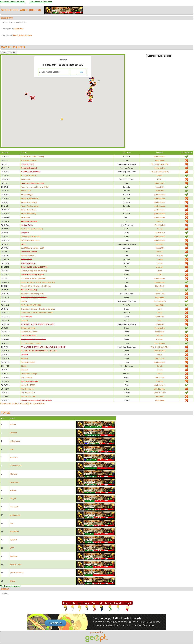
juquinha (160, 381)
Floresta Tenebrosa (28, 256)
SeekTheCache (160, 351)
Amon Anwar (26, 179)
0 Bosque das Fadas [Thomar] (32, 157)
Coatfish (160, 259)
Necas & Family (160, 393)
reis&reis (13, 490)
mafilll (12, 449)
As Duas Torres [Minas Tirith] (32, 229)
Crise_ (160, 179)
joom (160, 309)
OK (81, 72)
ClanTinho (13, 433)
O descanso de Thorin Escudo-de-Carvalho (37, 313)
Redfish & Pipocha (17, 573)
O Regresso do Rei (28, 328)
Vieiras (160, 370)
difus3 (35, 10)
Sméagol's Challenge (29, 374)
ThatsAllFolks (160, 233)
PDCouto (160, 339)
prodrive (13, 425)
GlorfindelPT (160, 183)
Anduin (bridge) (27, 195)
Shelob (24, 366)
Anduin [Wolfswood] (29, 214)
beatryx (160, 176)
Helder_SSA (14, 507)
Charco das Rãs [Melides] (31, 237)
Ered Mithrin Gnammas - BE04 (33, 248)
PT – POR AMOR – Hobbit (31, 343)
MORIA (24, 301)
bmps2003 (160, 187)
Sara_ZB (13, 499)
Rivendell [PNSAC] (28, 362)
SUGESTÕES (19, 29)
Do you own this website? (50, 72)
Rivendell (25, 358)
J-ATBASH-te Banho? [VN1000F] (34, 278)
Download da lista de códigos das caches (23, 404)
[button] (90, 92)
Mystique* (13, 540)
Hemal (160, 229)
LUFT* (12, 548)
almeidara (160, 290)
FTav (11, 523)
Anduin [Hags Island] (29, 202)
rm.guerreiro (14, 532)
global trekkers (160, 389)
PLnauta (160, 256)
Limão (160, 271)
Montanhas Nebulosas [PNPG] (33, 294)
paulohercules (160, 157)
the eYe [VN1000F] (28, 385)
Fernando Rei (160, 168)
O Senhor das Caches (29, 332)
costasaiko (160, 324)
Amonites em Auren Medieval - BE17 (35, 187)
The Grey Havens (28, 389)
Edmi (160, 275)
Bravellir (160, 366)
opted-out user (15, 515)
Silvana (160, 263)
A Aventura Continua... (29, 160)
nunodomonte (160, 282)
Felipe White (160, 317)
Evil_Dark (160, 336)
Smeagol (24, 370)
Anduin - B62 (26, 191)
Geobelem (160, 244)
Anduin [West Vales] (29, 210)
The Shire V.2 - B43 (28, 397)
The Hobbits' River (28, 393)
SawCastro (14, 556)
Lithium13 (160, 221)
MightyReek (160, 160)
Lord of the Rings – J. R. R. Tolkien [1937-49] (38, 282)
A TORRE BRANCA (29, 176)
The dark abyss (27, 377)
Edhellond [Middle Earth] (30, 240)
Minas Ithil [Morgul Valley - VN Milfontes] (36, 286)
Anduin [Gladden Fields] (30, 198)
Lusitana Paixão (16, 466)
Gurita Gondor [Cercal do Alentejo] (34, 271)
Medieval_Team (15, 564)
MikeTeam (13, 474)
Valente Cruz (160, 294)
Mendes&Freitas (160, 301)
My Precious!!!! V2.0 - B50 (31, 305)
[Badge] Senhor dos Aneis (22, 35)
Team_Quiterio (160, 343)
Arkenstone (25, 217)
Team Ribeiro (15, 482)
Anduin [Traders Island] (30, 206)
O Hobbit (24, 320)
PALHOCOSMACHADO (160, 164)
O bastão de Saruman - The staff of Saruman (38, 309)
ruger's (160, 355)
